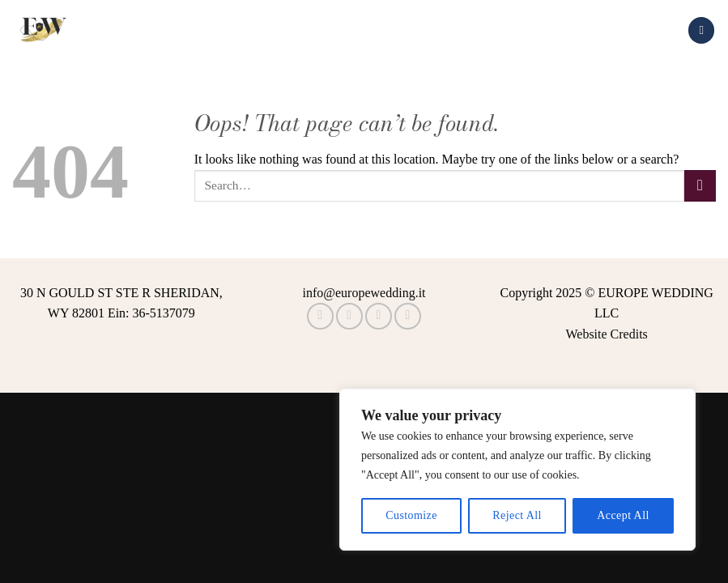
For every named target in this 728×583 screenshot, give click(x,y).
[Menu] (701, 30)
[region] (517, 470)
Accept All (623, 515)
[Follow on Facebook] (320, 316)
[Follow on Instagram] (349, 316)
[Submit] (700, 186)
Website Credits (606, 334)
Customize (411, 515)
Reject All (517, 515)
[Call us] (408, 316)
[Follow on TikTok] (379, 316)
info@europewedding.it (364, 293)
